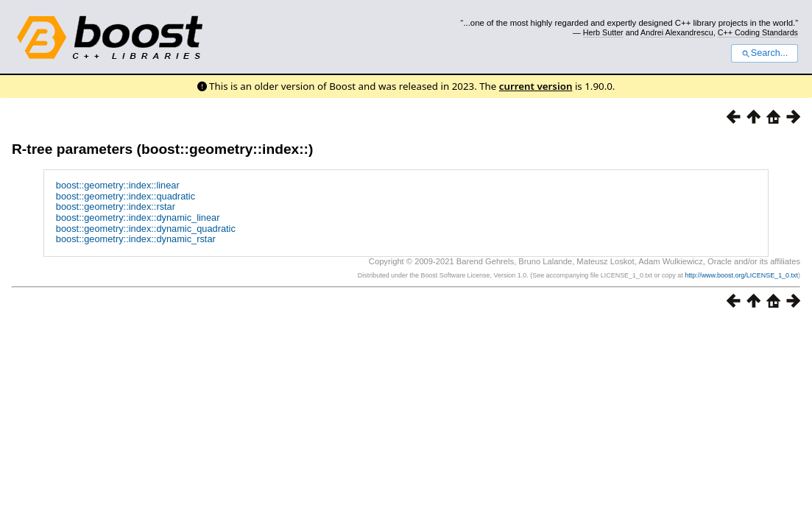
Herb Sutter (603, 32)
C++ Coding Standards (758, 32)
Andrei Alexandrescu (677, 32)
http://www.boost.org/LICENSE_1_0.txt (741, 275)
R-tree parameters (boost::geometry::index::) (162, 149)
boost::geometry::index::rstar (116, 206)
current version (536, 86)
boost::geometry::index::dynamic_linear (138, 218)
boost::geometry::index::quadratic (126, 196)
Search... (765, 53)
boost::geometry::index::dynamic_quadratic (146, 229)
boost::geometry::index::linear (118, 185)
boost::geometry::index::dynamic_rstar (136, 239)
